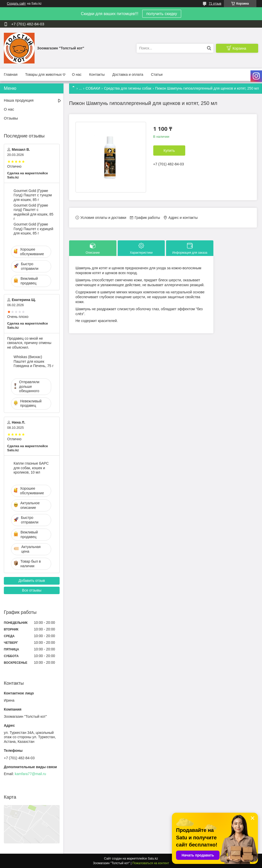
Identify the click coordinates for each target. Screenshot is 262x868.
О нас (77, 74)
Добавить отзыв (32, 581)
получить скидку (162, 14)
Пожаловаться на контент (151, 863)
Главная (11, 74)
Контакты (97, 74)
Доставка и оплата (128, 74)
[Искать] (209, 48)
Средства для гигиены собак (128, 88)
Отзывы (11, 118)
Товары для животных (43, 74)
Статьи (157, 74)
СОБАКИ (93, 88)
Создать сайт (16, 4)
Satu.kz (153, 859)
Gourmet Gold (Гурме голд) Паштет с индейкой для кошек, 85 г (33, 212)
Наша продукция (19, 100)
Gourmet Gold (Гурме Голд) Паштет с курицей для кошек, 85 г (33, 229)
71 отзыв (215, 4)
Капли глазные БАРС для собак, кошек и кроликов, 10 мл (31, 468)
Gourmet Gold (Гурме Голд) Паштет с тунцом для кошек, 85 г (33, 195)
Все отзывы (32, 590)
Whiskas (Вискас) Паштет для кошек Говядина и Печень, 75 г (34, 361)
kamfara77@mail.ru (30, 774)
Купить (169, 151)
